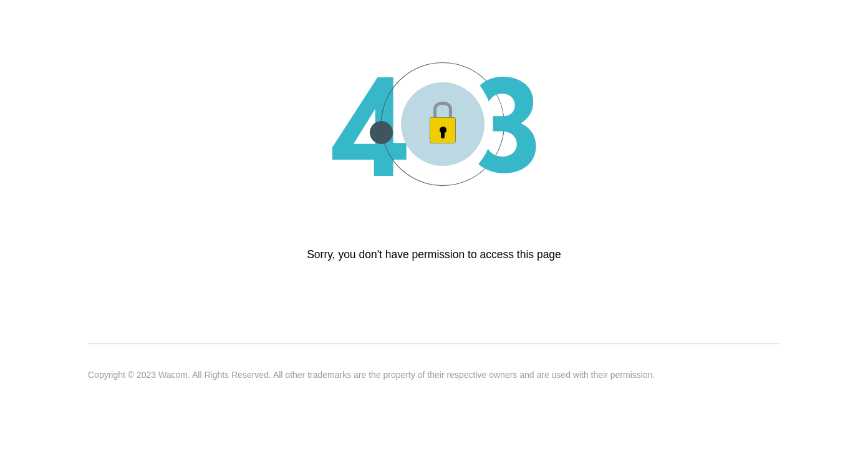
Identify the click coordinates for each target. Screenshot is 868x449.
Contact (109, 321)
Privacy (234, 321)
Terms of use (172, 321)
